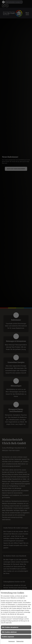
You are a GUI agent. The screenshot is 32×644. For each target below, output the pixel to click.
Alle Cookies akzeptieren (10, 627)
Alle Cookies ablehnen (9, 632)
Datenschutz (20, 641)
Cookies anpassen (8, 637)
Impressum (12, 641)
